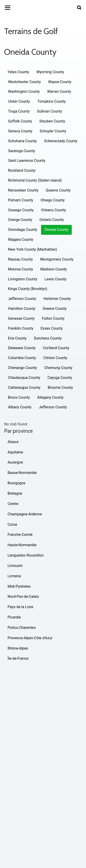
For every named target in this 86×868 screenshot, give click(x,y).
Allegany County (50, 397)
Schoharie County (22, 141)
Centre (13, 504)
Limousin (15, 566)
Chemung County (58, 368)
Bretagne (15, 493)
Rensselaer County (23, 190)
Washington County (24, 91)
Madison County (54, 269)
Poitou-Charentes (22, 628)
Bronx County (19, 397)
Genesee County (21, 318)
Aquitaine (15, 452)
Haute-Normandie (22, 545)
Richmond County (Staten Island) (35, 180)
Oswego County (21, 210)
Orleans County (54, 210)
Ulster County (19, 101)
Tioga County (19, 111)
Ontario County (52, 220)
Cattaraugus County (24, 388)
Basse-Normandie (22, 473)
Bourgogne (17, 483)
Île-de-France (18, 658)
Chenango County (22, 368)
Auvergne (15, 462)
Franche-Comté (20, 535)
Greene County (55, 309)
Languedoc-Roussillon (26, 555)
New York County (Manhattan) (33, 249)
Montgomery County (57, 259)
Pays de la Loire (20, 607)
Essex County (52, 328)
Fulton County (53, 318)
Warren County (59, 91)
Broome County (60, 388)
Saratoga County (22, 151)
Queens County (58, 190)
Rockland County (22, 170)
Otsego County (53, 200)
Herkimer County (57, 299)
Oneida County (56, 230)
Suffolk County (20, 121)
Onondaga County (23, 230)
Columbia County (22, 358)
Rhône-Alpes (18, 648)
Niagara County (21, 239)
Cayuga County (60, 378)
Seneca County (20, 131)
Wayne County (60, 82)
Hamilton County (22, 309)
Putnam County (21, 200)
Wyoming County (50, 72)
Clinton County (55, 358)
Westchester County (24, 82)
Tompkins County (52, 101)
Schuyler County (53, 131)
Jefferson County (22, 299)
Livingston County (23, 279)
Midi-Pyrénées (19, 586)
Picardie (14, 617)
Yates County (18, 72)
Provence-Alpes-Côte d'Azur (30, 638)
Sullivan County (49, 111)
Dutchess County (48, 338)
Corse (12, 524)
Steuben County (52, 121)
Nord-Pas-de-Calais (23, 597)
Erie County (17, 338)
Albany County (20, 407)
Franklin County (21, 328)
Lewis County (55, 279)
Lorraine (14, 576)
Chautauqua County (24, 378)
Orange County (20, 220)
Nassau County (20, 259)
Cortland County (56, 348)
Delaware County (22, 348)
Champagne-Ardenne (25, 514)
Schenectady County (61, 141)
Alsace (13, 442)
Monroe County (21, 269)
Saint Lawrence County (27, 161)
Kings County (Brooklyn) (28, 289)
